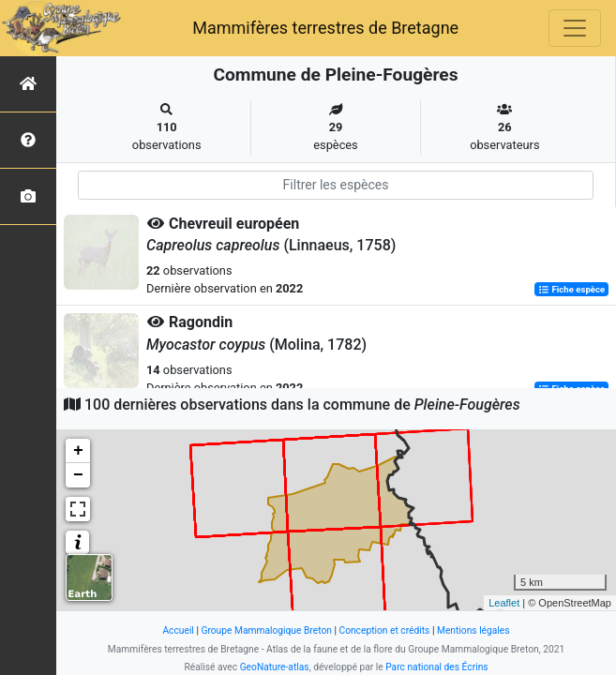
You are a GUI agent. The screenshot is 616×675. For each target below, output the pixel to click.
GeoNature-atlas (275, 667)
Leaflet (504, 603)
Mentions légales (473, 630)
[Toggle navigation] (575, 28)
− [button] (78, 475)
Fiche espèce (571, 289)
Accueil (178, 630)
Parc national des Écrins (436, 667)
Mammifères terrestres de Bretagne (325, 28)
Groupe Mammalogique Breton (266, 630)
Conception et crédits (384, 630)
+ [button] (78, 451)
